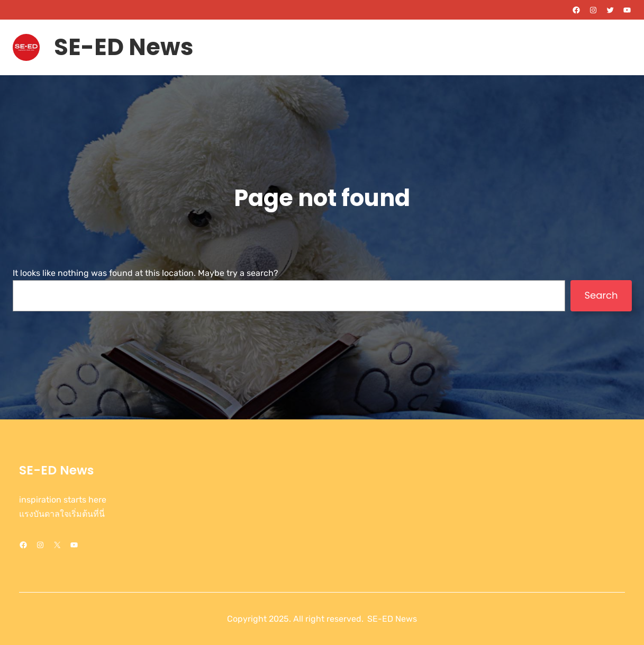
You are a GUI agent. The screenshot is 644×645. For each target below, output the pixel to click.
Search (601, 295)
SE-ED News (124, 47)
